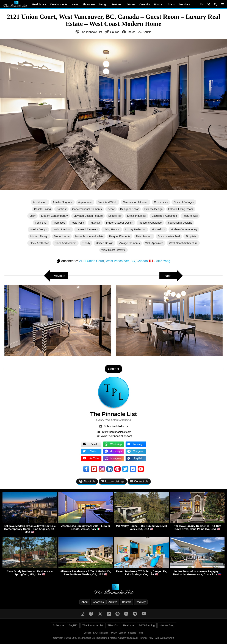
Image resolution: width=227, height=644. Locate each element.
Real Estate (39, 4)
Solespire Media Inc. (117, 426)
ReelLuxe (129, 625)
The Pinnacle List (91, 32)
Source (115, 32)
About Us (87, 481)
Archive (113, 602)
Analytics (98, 602)
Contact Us (139, 481)
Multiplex (104, 633)
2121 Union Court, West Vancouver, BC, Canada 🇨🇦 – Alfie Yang (125, 261)
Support (132, 633)
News (75, 4)
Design (103, 4)
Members (185, 4)
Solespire (58, 625)
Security (122, 633)
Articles (131, 4)
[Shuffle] (208, 4)
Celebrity (145, 4)
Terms (140, 633)
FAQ (95, 633)
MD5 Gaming (147, 625)
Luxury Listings (113, 481)
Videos (171, 4)
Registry (141, 602)
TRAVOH (113, 625)
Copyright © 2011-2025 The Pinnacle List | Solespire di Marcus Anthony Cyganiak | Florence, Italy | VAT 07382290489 (113, 638)
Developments (59, 4)
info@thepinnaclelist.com (116, 432)
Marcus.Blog (167, 625)
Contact (127, 602)
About (85, 602)
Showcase (89, 4)
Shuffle (147, 32)
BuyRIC (73, 625)
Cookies (88, 633)
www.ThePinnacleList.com (116, 436)
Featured (117, 4)
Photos (158, 4)
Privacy (113, 633)
